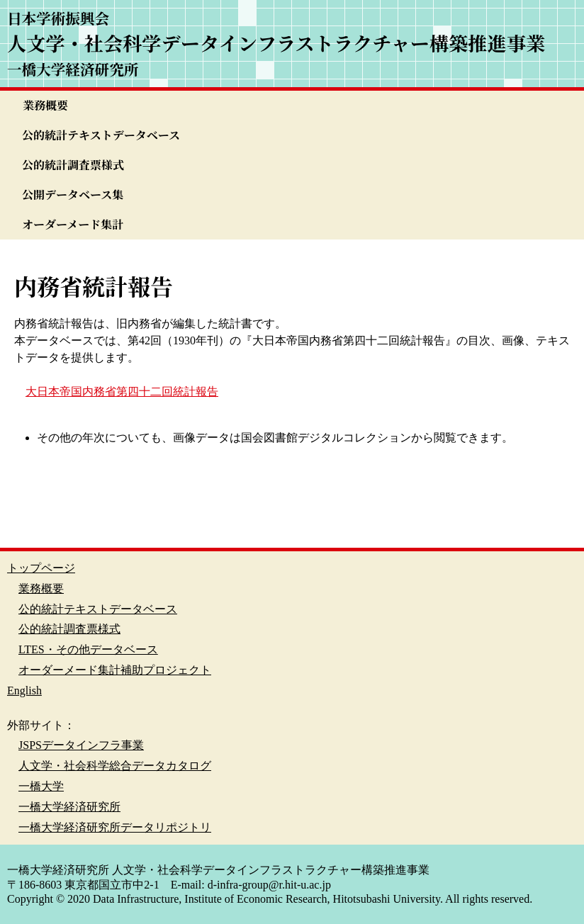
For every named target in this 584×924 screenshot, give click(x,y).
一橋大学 (41, 786)
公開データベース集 (73, 195)
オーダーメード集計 (73, 224)
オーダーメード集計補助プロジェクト (115, 670)
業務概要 (45, 105)
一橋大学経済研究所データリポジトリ (115, 827)
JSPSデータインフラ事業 (81, 745)
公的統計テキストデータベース (101, 135)
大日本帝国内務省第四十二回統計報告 (122, 391)
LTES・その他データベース (88, 649)
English (24, 691)
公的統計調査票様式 (73, 165)
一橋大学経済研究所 (69, 807)
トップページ (41, 568)
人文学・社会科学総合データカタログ (115, 766)
